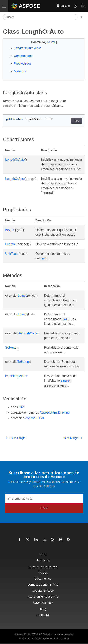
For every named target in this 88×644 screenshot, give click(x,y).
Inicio (43, 554)
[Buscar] (40, 17)
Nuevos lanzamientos (43, 566)
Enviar (44, 508)
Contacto (64, 638)
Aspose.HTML (35, 418)
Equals (22, 296)
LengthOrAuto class (28, 48)
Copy (76, 121)
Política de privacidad (30, 638)
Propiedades (23, 64)
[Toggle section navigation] (81, 17)
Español (63, 6)
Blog (43, 609)
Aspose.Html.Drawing (55, 413)
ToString (23, 362)
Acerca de (43, 615)
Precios (43, 572)
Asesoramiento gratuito (43, 597)
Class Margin (72, 438)
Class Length (16, 438)
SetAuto (11, 348)
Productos (43, 560)
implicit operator (16, 376)
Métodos (20, 71)
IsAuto (10, 230)
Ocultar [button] (51, 42)
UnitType (11, 254)
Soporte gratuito (43, 591)
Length (10, 244)
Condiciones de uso (50, 638)
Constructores (24, 56)
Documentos (43, 578)
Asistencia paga (43, 603)
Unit (22, 407)
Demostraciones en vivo (43, 585)
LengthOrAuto (15, 160)
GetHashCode (27, 333)
